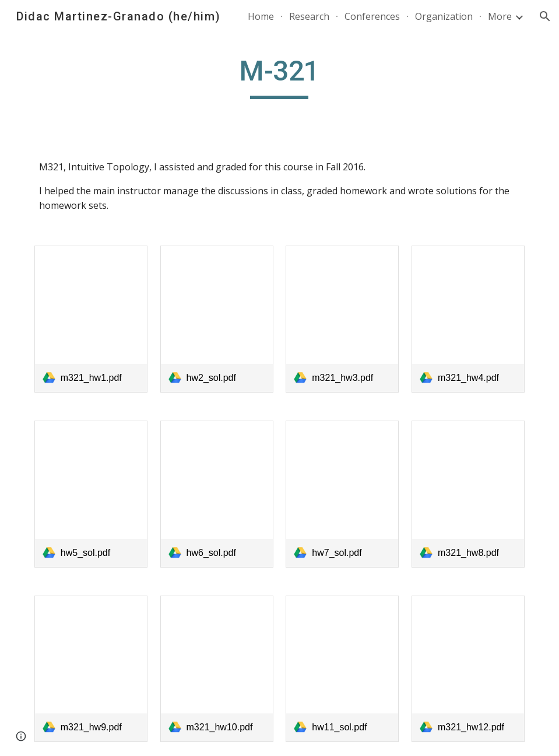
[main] (280, 76)
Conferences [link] (372, 16)
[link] (91, 319)
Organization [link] (444, 16)
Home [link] (261, 16)
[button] (545, 16)
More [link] (500, 16)
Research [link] (309, 16)
